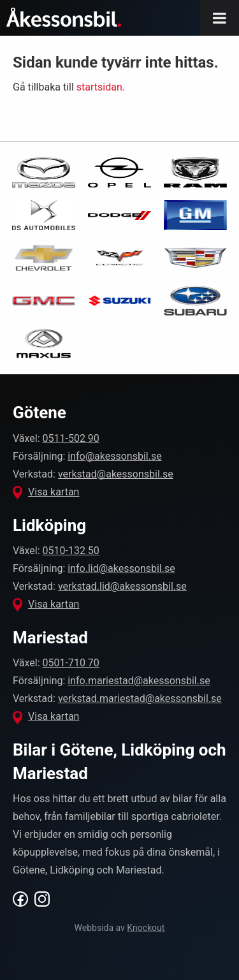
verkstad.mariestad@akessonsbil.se (140, 698)
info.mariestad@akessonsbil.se (139, 681)
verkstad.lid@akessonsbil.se (122, 586)
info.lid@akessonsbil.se (121, 568)
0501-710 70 (71, 663)
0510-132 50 (71, 551)
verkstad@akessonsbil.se (116, 474)
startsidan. (101, 87)
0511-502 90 (71, 438)
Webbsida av (120, 928)
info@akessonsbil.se (114, 456)
